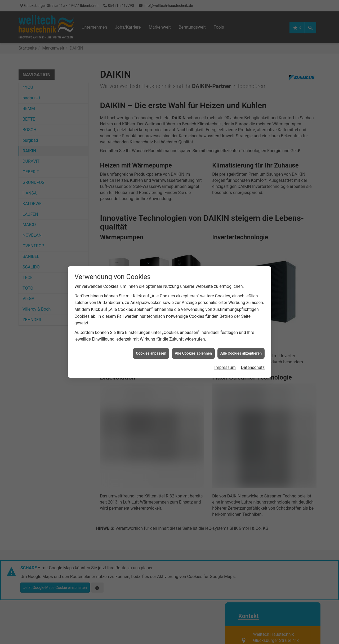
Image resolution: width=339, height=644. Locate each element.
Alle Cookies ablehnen (193, 344)
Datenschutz (253, 359)
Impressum (225, 359)
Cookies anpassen (151, 344)
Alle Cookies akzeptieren (241, 344)
